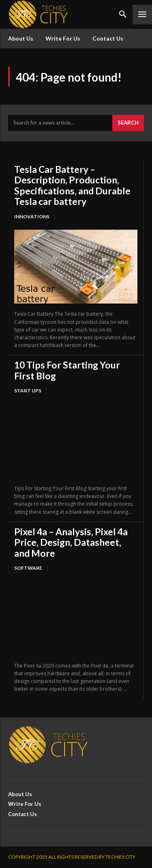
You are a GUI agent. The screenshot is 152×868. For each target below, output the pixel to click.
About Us (21, 38)
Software (28, 568)
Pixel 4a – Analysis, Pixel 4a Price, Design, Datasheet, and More (71, 542)
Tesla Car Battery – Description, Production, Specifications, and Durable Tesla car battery (72, 185)
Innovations (32, 216)
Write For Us (63, 38)
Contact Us (108, 38)
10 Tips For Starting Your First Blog (67, 370)
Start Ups (28, 391)
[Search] (128, 123)
